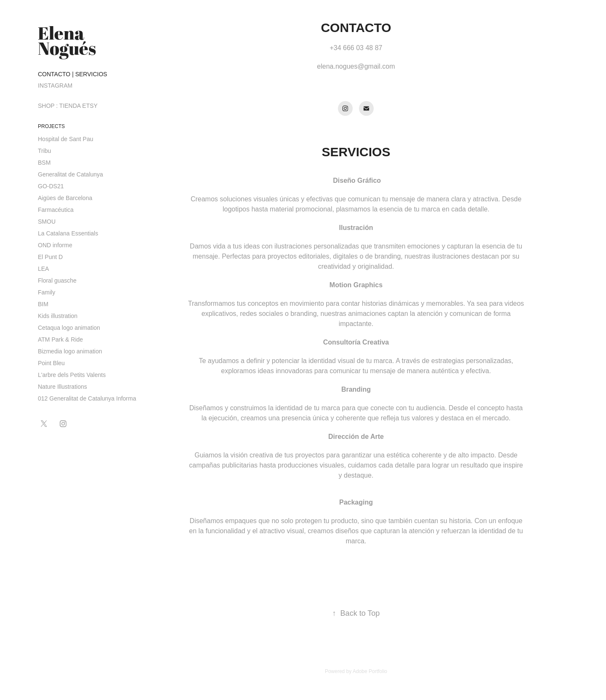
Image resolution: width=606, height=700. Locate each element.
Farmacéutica (56, 210)
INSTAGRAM (55, 85)
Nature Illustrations (62, 387)
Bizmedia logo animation (70, 351)
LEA (43, 269)
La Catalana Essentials (68, 233)
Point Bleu (51, 363)
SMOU (47, 222)
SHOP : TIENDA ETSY (68, 106)
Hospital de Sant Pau (66, 139)
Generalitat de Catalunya (70, 174)
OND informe (55, 245)
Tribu (44, 151)
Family (47, 292)
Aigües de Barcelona (65, 198)
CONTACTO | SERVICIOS (73, 74)
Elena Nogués (67, 40)
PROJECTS (51, 126)
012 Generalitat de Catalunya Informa (87, 398)
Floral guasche (57, 281)
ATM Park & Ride (60, 339)
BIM (43, 304)
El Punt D (50, 257)
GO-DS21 (51, 186)
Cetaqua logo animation (69, 328)
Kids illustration (58, 316)
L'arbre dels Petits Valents (72, 375)
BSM (44, 163)
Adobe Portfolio (370, 671)
